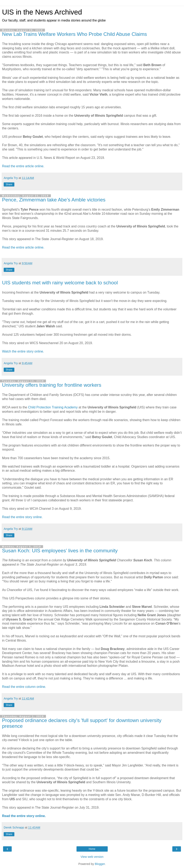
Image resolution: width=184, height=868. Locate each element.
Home (92, 849)
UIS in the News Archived (42, 12)
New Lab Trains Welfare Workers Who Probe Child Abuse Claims (74, 34)
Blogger (100, 864)
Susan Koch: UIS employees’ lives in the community (60, 551)
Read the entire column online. (24, 687)
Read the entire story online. (22, 517)
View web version (92, 857)
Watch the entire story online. (23, 351)
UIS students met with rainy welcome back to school (60, 283)
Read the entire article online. (23, 166)
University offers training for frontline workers (52, 385)
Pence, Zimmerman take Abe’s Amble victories (54, 200)
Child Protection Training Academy (53, 407)
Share (9, 184)
